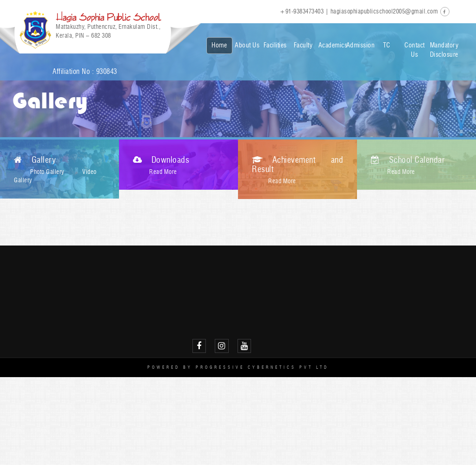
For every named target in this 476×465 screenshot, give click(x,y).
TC (387, 45)
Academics (331, 45)
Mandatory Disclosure (443, 50)
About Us (247, 45)
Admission (359, 45)
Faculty (303, 45)
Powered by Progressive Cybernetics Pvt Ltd (238, 367)
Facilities (275, 45)
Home (219, 45)
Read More (163, 172)
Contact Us (415, 50)
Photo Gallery (47, 172)
